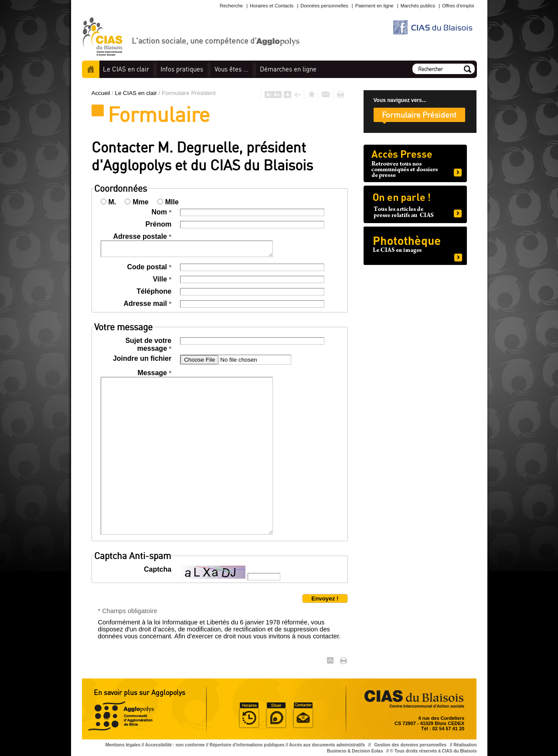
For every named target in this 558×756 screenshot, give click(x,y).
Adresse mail (147, 303)
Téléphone (154, 291)
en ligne (288, 69)
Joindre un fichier (142, 358)
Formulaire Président (419, 115)
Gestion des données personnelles (411, 745)
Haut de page (330, 660)
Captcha (158, 569)
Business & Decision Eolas (355, 751)
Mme (140, 202)
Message (154, 373)
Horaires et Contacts (272, 6)
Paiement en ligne (374, 6)
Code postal (149, 267)
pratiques (182, 69)
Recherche (231, 6)
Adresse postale (142, 236)
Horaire (249, 715)
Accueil (91, 69)
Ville (162, 279)
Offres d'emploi (458, 6)
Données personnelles (324, 6)
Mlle (172, 202)
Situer (276, 715)
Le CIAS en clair (137, 93)
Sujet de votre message (148, 344)
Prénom (159, 224)
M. (112, 202)
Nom (161, 212)
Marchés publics (418, 6)
